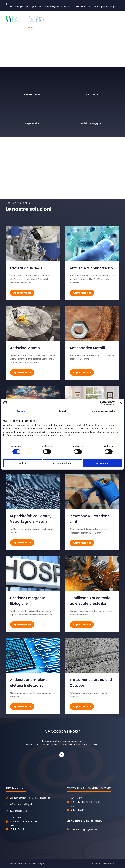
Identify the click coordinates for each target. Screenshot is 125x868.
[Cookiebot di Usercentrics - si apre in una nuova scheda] (102, 403)
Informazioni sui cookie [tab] (103, 411)
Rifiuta (23, 463)
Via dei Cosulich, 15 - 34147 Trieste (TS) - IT (33, 798)
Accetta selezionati (62, 463)
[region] (62, 34)
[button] (4, 168)
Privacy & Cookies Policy (103, 864)
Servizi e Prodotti (51, 27)
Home (31, 27)
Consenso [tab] (22, 411)
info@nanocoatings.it (21, 804)
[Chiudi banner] (121, 403)
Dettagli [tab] (62, 411)
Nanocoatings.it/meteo (84, 830)
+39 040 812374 (18, 811)
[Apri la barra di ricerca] (116, 27)
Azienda (72, 27)
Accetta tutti (102, 463)
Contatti (103, 27)
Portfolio (87, 27)
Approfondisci (22, 293)
